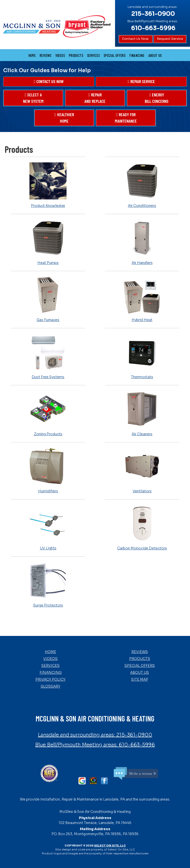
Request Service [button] (170, 39)
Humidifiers (48, 470)
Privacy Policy (50, 679)
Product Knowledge (48, 185)
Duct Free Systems (48, 356)
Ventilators (142, 470)
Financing (137, 55)
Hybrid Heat (142, 299)
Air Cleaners (142, 413)
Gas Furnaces (48, 299)
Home (32, 55)
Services (93, 55)
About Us (155, 55)
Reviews (46, 55)
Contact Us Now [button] (136, 39)
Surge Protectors (48, 585)
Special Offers (115, 55)
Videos (60, 55)
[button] (49, 82)
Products (76, 55)
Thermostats (142, 356)
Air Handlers (142, 242)
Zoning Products (48, 413)
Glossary (50, 686)
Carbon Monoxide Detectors (142, 527)
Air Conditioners (142, 185)
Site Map (140, 679)
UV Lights (48, 527)
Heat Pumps (48, 242)
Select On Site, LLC (110, 846)
